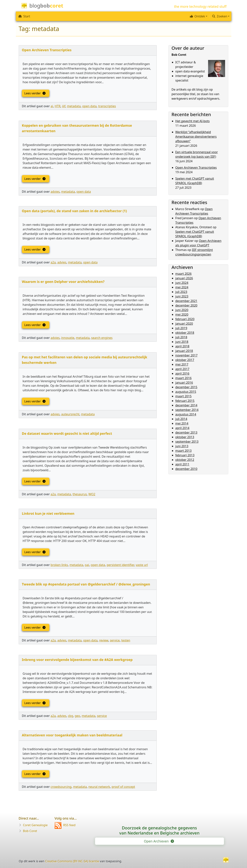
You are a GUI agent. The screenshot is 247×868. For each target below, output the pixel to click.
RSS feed (65, 825)
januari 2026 (184, 278)
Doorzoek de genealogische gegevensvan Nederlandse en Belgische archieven (159, 830)
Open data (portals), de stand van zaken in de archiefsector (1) (74, 211)
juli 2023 (181, 292)
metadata (74, 106)
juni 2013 (182, 446)
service (115, 640)
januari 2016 (184, 383)
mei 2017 (182, 364)
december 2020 (186, 305)
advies (55, 192)
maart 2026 (184, 274)
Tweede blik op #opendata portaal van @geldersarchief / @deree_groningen (86, 584)
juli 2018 (181, 337)
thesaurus (80, 494)
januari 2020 (184, 324)
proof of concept (123, 787)
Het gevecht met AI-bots (193, 121)
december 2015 (186, 387)
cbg (70, 716)
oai (87, 565)
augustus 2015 (186, 392)
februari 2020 (185, 319)
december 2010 (186, 469)
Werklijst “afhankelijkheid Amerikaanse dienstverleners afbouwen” (196, 137)
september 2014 (187, 410)
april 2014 (182, 428)
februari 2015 (185, 401)
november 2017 (187, 355)
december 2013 (186, 432)
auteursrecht (70, 414)
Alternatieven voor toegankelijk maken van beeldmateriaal (72, 735)
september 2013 (187, 442)
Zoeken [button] (220, 16)
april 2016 (182, 373)
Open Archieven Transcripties (47, 50)
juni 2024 (182, 283)
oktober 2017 (185, 360)
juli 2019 (181, 328)
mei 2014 (182, 423)
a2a (53, 262)
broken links (59, 565)
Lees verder (35, 93)
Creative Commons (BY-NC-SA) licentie (72, 861)
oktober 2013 (185, 437)
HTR (58, 106)
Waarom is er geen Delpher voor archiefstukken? (63, 282)
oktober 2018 (185, 333)
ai (52, 106)
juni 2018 (182, 342)
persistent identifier (120, 565)
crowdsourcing (61, 787)
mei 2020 (182, 314)
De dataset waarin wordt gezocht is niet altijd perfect (67, 433)
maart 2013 (184, 451)
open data (89, 106)
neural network (99, 787)
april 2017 (182, 369)
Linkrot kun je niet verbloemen (48, 513)
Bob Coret (30, 831)
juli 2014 (181, 419)
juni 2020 (182, 310)
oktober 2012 (185, 460)
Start (24, 16)
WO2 (92, 494)
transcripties (107, 106)
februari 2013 (185, 455)
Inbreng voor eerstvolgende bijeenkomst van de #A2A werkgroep (77, 660)
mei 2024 (182, 287)
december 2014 (186, 405)
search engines (102, 338)
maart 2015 (184, 396)
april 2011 (182, 464)
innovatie (68, 338)
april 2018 (182, 346)
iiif (64, 106)
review (104, 640)
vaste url (142, 565)
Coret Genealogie (35, 825)
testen (126, 640)
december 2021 (186, 301)
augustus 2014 (186, 414)
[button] (198, 16)
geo (77, 716)
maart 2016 (184, 378)
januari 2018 (184, 351)
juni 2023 (182, 296)
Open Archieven (159, 841)
